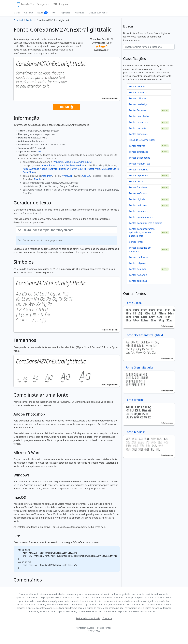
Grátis (17, 13)
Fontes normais (138, 128)
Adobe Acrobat (31, 169)
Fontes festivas (137, 146)
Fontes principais (138, 134)
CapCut (86, 176)
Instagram (47, 176)
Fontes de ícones (138, 205)
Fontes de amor (138, 269)
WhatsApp (67, 176)
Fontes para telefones (141, 217)
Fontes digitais (137, 199)
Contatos (107, 618)
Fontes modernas (139, 170)
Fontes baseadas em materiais (140, 249)
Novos (42, 13)
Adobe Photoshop (51, 165)
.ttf (39, 151)
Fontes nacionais (138, 275)
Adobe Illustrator (49, 169)
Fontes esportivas (139, 176)
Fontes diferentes (139, 152)
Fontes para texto (139, 211)
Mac (67, 162)
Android (82, 162)
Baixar (66, 107)
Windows (58, 162)
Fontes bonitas (137, 87)
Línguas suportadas (98, 13)
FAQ (55, 4)
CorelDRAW (29, 172)
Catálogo (28, 13)
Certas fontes (136, 242)
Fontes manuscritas (140, 164)
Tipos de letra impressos (142, 140)
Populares (66, 13)
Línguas (64, 4)
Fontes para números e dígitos (146, 223)
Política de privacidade (88, 618)
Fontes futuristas (138, 187)
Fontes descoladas (139, 116)
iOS (89, 162)
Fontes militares (138, 98)
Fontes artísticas (138, 193)
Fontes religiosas (138, 263)
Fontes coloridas (138, 281)
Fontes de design (138, 104)
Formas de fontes (139, 257)
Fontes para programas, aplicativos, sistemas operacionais (142, 232)
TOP (54, 13)
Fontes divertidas (138, 92)
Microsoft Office (110, 169)
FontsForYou (26, 5)
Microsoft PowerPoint (71, 169)
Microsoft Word (92, 169)
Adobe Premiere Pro (73, 165)
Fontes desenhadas (140, 158)
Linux (73, 162)
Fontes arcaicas (137, 181)
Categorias (43, 4)
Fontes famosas (138, 110)
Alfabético (79, 13)
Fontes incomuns (138, 122)
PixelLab (39, 179)
